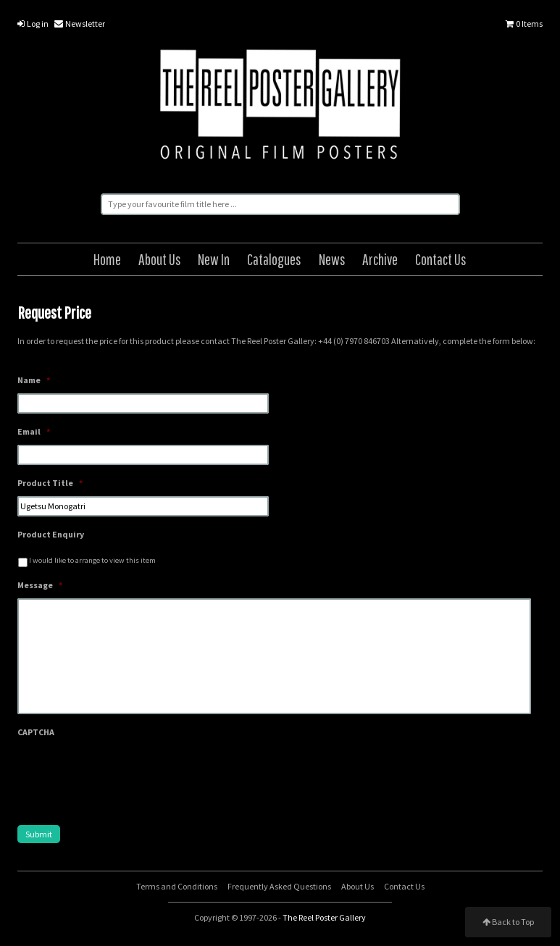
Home (107, 259)
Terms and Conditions (177, 886)
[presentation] (128, 774)
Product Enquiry (51, 534)
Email (34, 431)
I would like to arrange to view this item (92, 560)
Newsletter (80, 24)
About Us (160, 259)
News (332, 259)
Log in (33, 24)
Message (40, 585)
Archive (380, 259)
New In (214, 259)
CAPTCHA (36, 732)
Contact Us (441, 259)
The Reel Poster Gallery (280, 107)
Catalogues (274, 259)
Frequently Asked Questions (279, 886)
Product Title (50, 483)
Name (34, 380)
